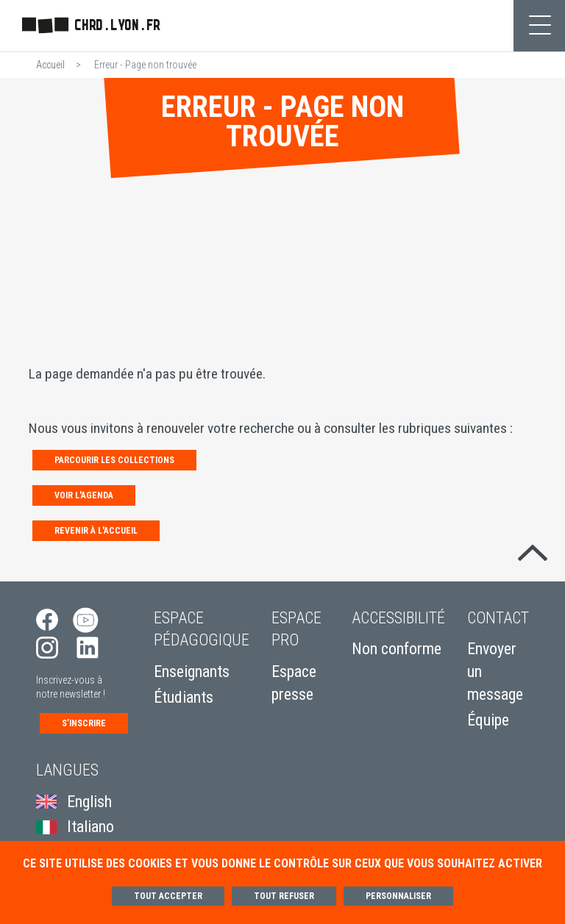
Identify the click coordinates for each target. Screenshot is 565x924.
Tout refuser (284, 896)
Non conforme (397, 649)
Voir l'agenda (84, 495)
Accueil (50, 65)
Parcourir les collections (114, 460)
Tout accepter (168, 896)
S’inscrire (84, 723)
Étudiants (184, 697)
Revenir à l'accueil (96, 531)
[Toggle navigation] (539, 26)
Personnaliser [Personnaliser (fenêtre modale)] (398, 896)
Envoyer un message (495, 671)
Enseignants (192, 671)
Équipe (488, 720)
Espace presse (294, 683)
